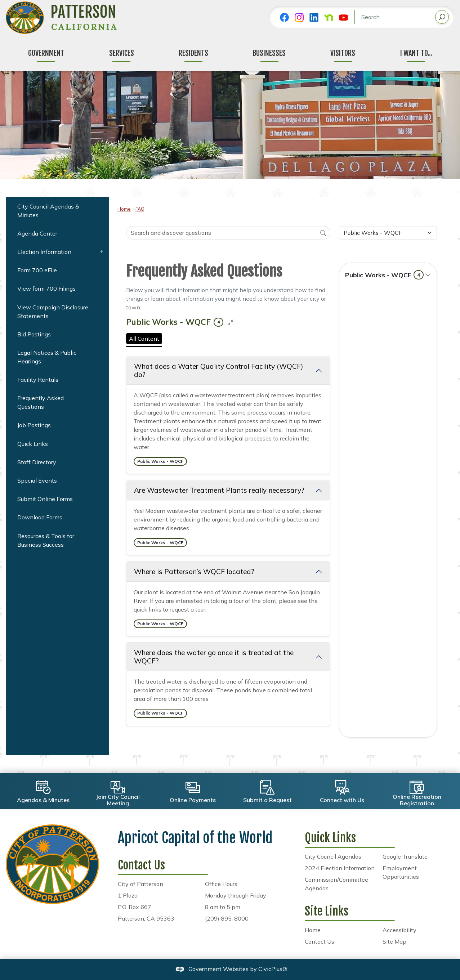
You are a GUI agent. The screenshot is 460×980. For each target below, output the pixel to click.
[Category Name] (388, 233)
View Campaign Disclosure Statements (53, 312)
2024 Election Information (340, 868)
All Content (144, 339)
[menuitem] (57, 211)
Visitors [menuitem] (343, 53)
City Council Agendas (333, 856)
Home (124, 209)
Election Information (44, 252)
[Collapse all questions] (231, 322)
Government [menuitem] (46, 53)
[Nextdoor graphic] (329, 17)
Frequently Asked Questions (41, 402)
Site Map (394, 941)
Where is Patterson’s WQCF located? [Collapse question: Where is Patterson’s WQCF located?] (194, 572)
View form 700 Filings (46, 288)
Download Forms (40, 517)
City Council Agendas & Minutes (48, 211)
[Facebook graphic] (284, 17)
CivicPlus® (273, 969)
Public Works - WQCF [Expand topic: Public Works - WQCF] (384, 275)
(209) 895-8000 (227, 918)
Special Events (37, 480)
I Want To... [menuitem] (416, 53)
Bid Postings (34, 334)
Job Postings (34, 425)
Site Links (327, 911)
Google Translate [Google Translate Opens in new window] (405, 856)
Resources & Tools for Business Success (46, 540)
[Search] (323, 232)
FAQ (140, 209)
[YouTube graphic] (343, 17)
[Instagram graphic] (299, 17)
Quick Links (33, 444)
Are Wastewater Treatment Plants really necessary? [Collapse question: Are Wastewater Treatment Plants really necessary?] (219, 490)
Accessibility (399, 930)
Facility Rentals (38, 380)
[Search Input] (228, 233)
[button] (442, 18)
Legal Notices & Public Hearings (47, 357)
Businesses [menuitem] (269, 53)
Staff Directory (37, 462)
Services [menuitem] (122, 53)
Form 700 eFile (37, 270)
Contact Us (320, 941)
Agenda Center (37, 233)
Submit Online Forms (45, 499)
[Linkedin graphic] (314, 17)
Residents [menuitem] (193, 53)
